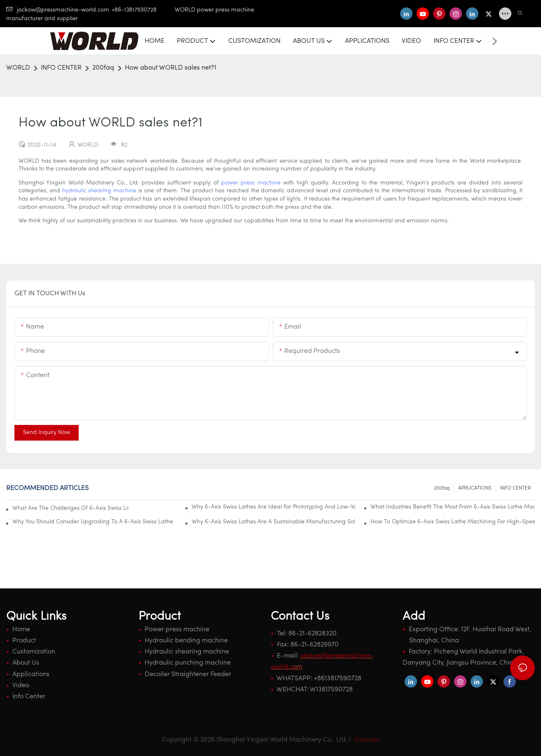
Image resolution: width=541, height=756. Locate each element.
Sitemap (366, 740)
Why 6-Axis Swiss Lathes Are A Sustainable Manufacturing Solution (274, 522)
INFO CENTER (61, 68)
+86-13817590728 (143, 10)
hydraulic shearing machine (100, 191)
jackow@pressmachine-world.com (58, 10)
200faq (103, 68)
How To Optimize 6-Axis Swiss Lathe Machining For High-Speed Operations (453, 522)
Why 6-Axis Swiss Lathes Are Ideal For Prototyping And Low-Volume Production (274, 507)
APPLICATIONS (475, 488)
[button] (495, 41)
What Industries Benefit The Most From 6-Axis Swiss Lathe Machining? (453, 507)
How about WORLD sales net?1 (171, 68)
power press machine (251, 183)
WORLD (18, 68)
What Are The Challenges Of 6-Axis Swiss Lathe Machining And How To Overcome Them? (70, 508)
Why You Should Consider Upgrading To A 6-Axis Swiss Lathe (93, 522)
